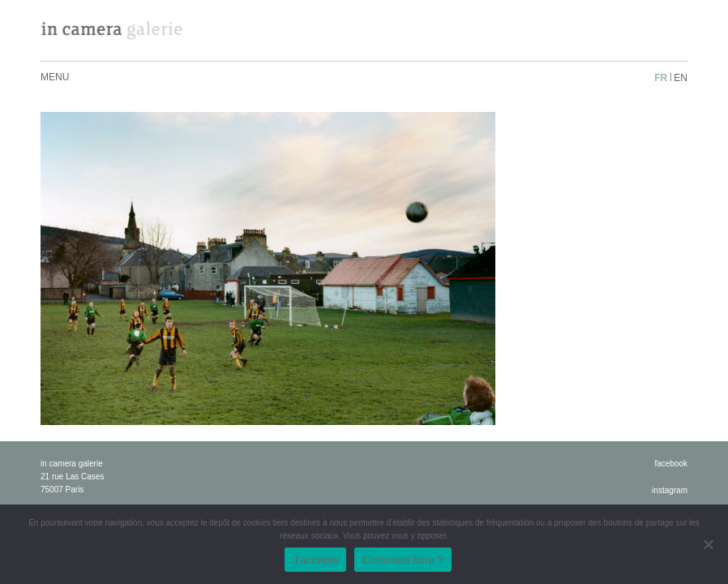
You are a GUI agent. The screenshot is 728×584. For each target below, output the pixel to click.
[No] (708, 544)
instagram (670, 490)
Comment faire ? (403, 560)
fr (661, 78)
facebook (671, 464)
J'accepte (316, 560)
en (681, 78)
